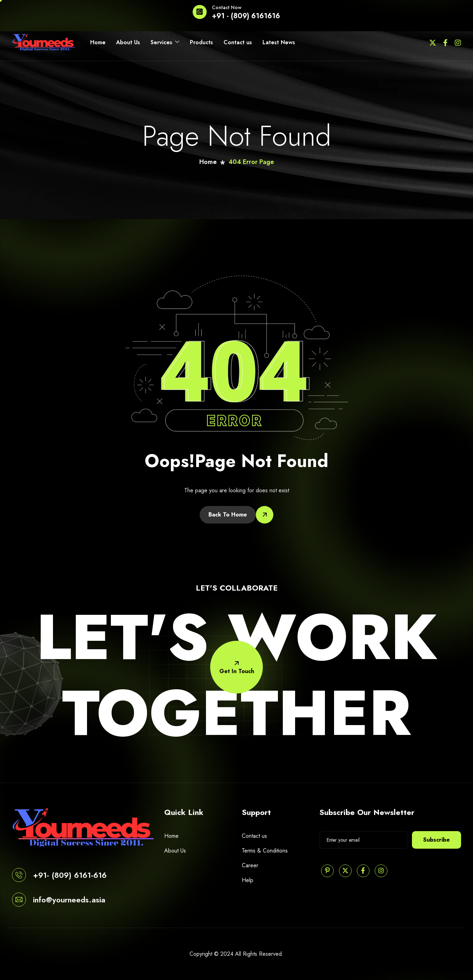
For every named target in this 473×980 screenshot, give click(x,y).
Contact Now (227, 7)
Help (248, 880)
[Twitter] (433, 42)
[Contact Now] (200, 12)
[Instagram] (458, 42)
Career (250, 865)
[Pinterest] (327, 871)
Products (201, 42)
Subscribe (437, 840)
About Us (128, 42)
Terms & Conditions (265, 851)
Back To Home (228, 515)
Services (165, 42)
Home (98, 42)
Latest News (279, 42)
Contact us (238, 42)
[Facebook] (445, 42)
